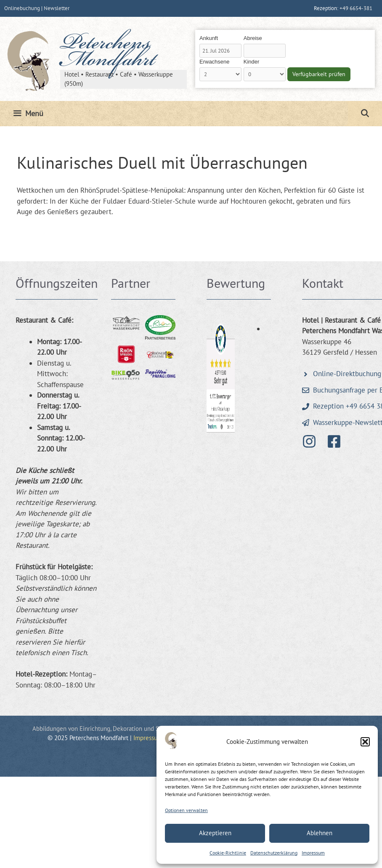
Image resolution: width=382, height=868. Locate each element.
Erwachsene (215, 62)
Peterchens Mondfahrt (108, 53)
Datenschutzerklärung (274, 853)
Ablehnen (320, 833)
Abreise (253, 38)
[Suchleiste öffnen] (365, 114)
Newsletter (57, 8)
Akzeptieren (215, 833)
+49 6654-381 (356, 8)
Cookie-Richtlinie (228, 853)
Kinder (252, 62)
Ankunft (209, 38)
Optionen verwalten (186, 810)
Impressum (313, 853)
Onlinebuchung (22, 8)
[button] (365, 742)
